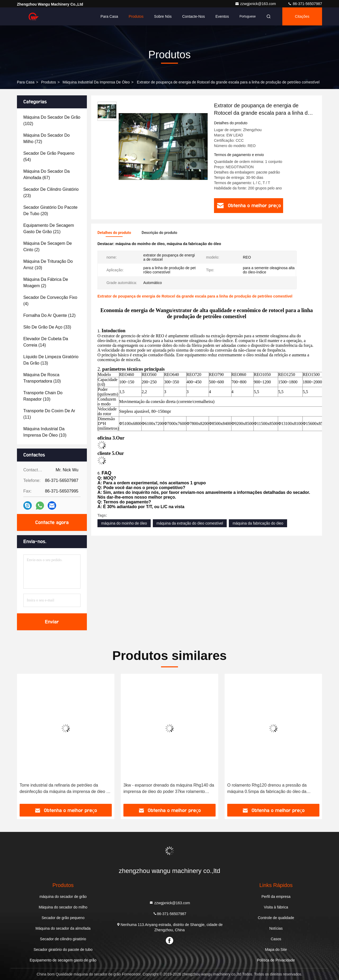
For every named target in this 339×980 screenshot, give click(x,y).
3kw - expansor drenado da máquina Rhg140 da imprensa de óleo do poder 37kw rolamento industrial (169, 789)
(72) (46, 138)
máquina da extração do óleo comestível (190, 523)
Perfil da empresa (276, 897)
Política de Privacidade (276, 960)
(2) (48, 247)
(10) (48, 265)
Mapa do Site (276, 950)
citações (302, 16)
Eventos (222, 16)
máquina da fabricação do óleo (258, 523)
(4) (50, 301)
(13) (51, 360)
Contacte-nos (194, 16)
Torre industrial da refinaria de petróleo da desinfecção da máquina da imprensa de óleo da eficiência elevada (65, 789)
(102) (52, 120)
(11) (49, 414)
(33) (47, 327)
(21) (49, 229)
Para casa (109, 16)
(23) (51, 192)
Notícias (276, 928)
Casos (276, 939)
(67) (46, 174)
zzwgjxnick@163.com (256, 4)
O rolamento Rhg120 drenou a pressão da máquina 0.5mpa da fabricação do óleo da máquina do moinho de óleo (267, 789)
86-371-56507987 (305, 4)
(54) (49, 156)
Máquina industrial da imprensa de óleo (96, 82)
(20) (50, 210)
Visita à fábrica (276, 907)
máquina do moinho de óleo (124, 523)
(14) (46, 342)
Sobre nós (163, 16)
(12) (49, 315)
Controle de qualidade (276, 918)
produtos (48, 82)
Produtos (136, 16)
